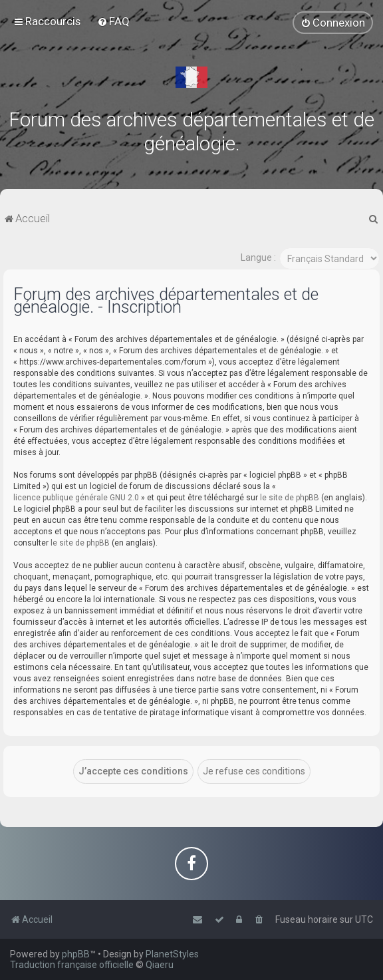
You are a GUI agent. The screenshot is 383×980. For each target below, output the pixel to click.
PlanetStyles (172, 954)
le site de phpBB (290, 496)
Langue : (258, 257)
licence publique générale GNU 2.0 (76, 496)
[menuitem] (113, 21)
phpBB (76, 954)
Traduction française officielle (72, 965)
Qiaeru (160, 965)
